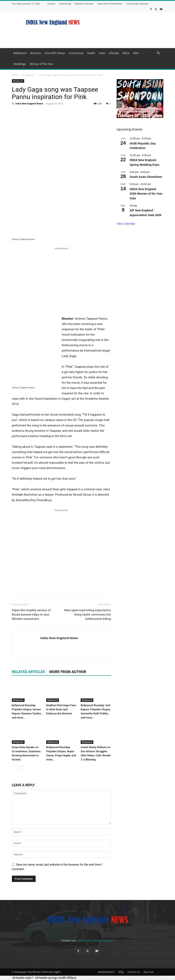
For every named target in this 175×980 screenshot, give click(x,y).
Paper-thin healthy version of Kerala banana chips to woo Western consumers (31, 615)
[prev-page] (14, 768)
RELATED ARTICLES (28, 672)
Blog (121, 972)
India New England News (29, 103)
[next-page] (21, 768)
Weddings (20, 64)
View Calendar (126, 224)
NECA (126, 53)
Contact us (134, 972)
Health (91, 53)
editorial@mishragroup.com (95, 940)
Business (36, 53)
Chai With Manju (55, 53)
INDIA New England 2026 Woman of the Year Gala (146, 194)
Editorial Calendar (84, 4)
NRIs (136, 53)
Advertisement (106, 972)
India (102, 53)
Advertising (65, 4)
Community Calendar (137, 4)
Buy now (148, 972)
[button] (158, 53)
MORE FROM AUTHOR (68, 672)
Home (15, 75)
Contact (51, 4)
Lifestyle (114, 53)
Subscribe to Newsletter (110, 4)
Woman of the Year (41, 64)
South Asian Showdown (146, 177)
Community (76, 53)
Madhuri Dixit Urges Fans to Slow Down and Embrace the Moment (61, 709)
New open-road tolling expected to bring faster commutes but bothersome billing (88, 615)
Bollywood (20, 53)
